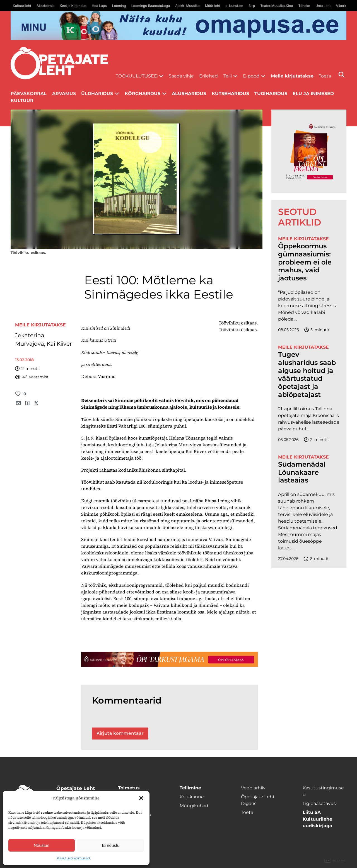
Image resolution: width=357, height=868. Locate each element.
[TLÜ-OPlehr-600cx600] (309, 151)
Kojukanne (192, 797)
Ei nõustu (111, 845)
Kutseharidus (230, 94)
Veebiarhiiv (253, 788)
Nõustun (42, 845)
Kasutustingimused (73, 858)
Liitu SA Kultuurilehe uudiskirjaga (317, 819)
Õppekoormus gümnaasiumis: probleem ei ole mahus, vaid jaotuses (305, 262)
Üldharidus (97, 94)
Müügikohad (194, 806)
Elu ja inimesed (313, 94)
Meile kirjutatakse (292, 76)
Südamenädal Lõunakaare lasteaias (302, 472)
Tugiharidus (271, 94)
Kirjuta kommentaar (120, 733)
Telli (228, 76)
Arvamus (64, 94)
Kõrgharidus (143, 94)
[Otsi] (342, 75)
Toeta (325, 76)
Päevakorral (29, 94)
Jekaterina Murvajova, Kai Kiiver (44, 340)
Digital (335, 861)
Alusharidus (189, 94)
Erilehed (208, 76)
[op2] (178, 26)
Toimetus (129, 788)
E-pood (251, 76)
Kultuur (22, 100)
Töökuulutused (137, 76)
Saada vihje (181, 76)
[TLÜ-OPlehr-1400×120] (170, 659)
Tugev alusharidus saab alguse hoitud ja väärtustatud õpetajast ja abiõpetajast (307, 375)
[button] (141, 798)
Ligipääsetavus (319, 803)
